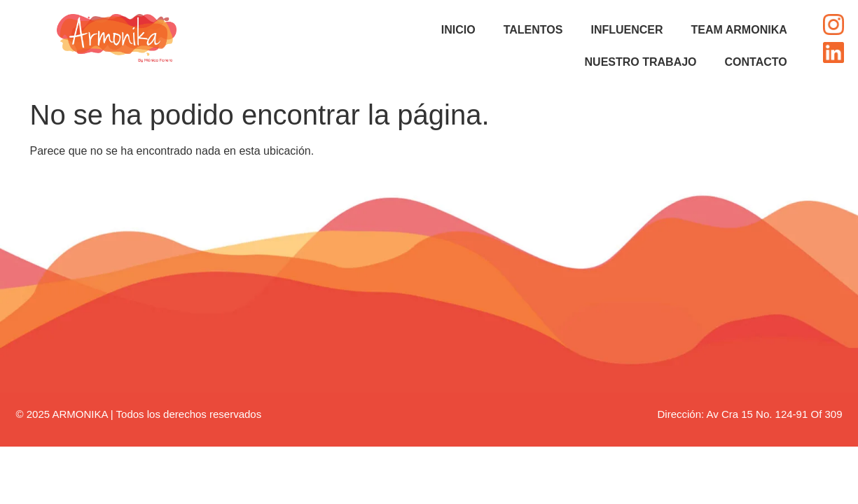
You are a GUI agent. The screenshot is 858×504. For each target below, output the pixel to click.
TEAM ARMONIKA (739, 30)
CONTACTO (756, 62)
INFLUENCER (627, 30)
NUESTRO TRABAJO (641, 62)
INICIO (458, 30)
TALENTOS (533, 30)
